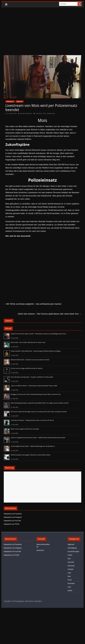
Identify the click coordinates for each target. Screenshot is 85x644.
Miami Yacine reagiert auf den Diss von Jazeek (25, 429)
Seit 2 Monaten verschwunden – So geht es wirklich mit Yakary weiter (32, 377)
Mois (44, 113)
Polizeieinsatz (51, 113)
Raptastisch (10, 102)
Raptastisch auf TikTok (12, 524)
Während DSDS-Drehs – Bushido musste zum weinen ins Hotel (30, 360)
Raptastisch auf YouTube (12, 521)
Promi (70, 580)
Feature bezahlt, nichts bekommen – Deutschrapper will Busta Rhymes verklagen (36, 351)
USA (69, 587)
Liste (69, 573)
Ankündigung (72, 548)
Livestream (39, 113)
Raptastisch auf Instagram (13, 517)
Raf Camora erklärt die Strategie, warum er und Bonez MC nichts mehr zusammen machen (39, 412)
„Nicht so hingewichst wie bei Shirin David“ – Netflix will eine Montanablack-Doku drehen (38, 438)
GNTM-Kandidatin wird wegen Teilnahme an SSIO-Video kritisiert (31, 455)
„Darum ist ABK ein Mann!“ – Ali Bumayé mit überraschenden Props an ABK (34, 386)
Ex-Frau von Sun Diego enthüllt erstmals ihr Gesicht (27, 368)
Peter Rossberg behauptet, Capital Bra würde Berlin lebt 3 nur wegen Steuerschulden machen (40, 403)
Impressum (40, 550)
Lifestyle (70, 569)
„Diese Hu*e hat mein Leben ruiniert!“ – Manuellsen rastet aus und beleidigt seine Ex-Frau (38, 334)
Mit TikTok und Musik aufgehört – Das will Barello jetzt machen (33, 304)
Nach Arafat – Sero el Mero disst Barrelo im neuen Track (28, 342)
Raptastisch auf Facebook (13, 514)
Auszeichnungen (73, 551)
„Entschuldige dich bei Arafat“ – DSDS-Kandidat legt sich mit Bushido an (33, 446)
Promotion (71, 583)
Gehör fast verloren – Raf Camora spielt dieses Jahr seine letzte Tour (49, 314)
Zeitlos (70, 591)
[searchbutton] (79, 4)
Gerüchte (71, 562)
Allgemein (20, 102)
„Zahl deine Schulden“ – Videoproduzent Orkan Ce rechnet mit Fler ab (32, 420)
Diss (69, 559)
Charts (70, 555)
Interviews (71, 566)
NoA (69, 576)
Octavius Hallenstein (26, 113)
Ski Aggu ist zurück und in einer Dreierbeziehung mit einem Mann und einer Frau (36, 394)
